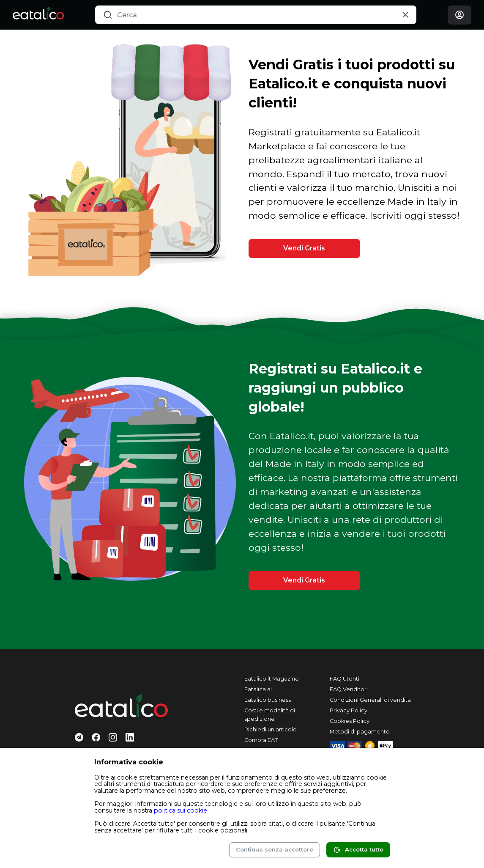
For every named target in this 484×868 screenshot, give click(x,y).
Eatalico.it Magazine (272, 679)
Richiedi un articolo (271, 729)
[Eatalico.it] (38, 15)
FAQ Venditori (349, 689)
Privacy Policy (349, 710)
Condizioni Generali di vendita (370, 700)
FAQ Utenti (345, 679)
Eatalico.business (268, 700)
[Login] (459, 15)
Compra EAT (261, 740)
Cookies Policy (350, 721)
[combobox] (256, 15)
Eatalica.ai (258, 689)
